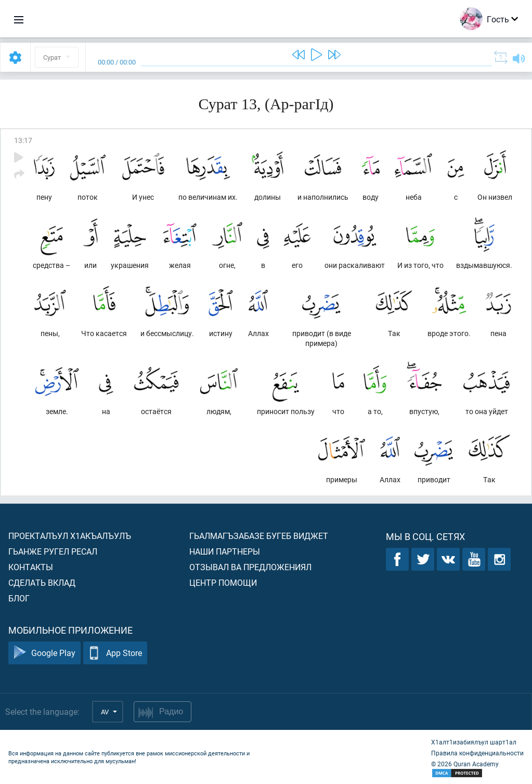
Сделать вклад (42, 582)
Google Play (44, 653)
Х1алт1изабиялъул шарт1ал (474, 742)
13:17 (23, 140)
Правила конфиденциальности (477, 753)
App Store (115, 653)
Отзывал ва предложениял (250, 567)
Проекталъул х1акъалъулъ (70, 536)
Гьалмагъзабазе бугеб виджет (259, 536)
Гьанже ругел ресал (53, 551)
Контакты (31, 567)
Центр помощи (223, 582)
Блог (19, 598)
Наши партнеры (225, 551)
